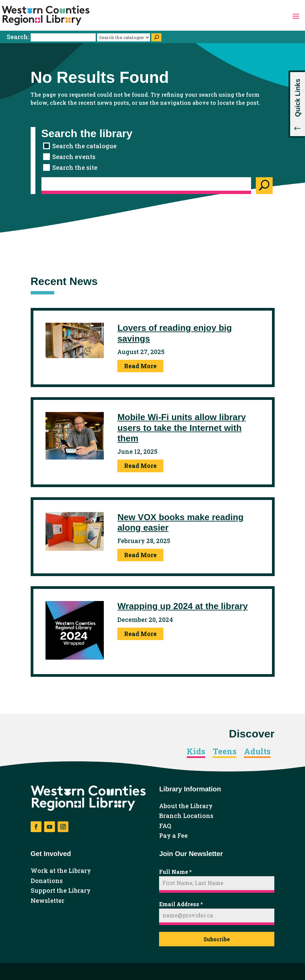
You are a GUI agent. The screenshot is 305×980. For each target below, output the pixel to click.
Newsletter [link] (48, 901)
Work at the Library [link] (61, 871)
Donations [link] (47, 881)
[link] (46, 15)
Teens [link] (225, 752)
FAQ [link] (165, 826)
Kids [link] (196, 752)
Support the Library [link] (61, 891)
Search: (52, 37)
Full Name (175, 872)
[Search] (156, 37)
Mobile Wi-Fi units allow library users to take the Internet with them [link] (181, 428)
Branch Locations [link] (186, 816)
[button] (296, 15)
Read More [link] (140, 366)
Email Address (181, 904)
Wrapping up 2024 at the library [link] (182, 606)
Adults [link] (257, 752)
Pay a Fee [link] (173, 836)
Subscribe (217, 939)
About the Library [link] (186, 806)
